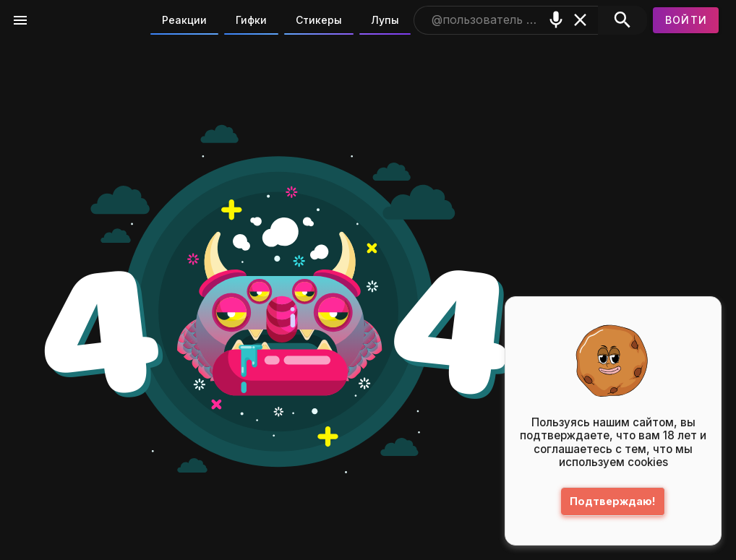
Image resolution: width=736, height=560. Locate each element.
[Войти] (686, 20)
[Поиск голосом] (556, 20)
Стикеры (319, 20)
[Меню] (20, 20)
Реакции (184, 20)
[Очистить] (581, 20)
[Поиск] (622, 20)
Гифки (251, 20)
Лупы (385, 20)
